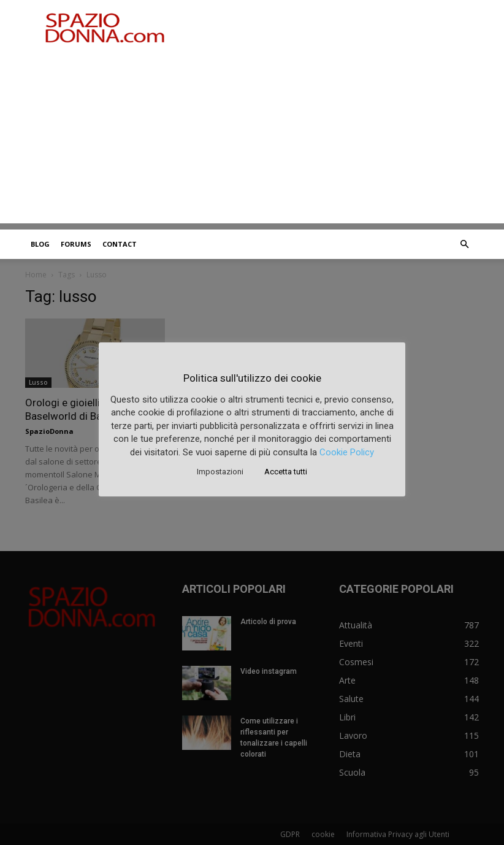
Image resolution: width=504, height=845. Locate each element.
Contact (120, 244)
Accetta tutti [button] (286, 472)
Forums (76, 244)
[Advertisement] (252, 137)
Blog (40, 244)
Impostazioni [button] (220, 472)
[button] (464, 245)
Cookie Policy (347, 452)
